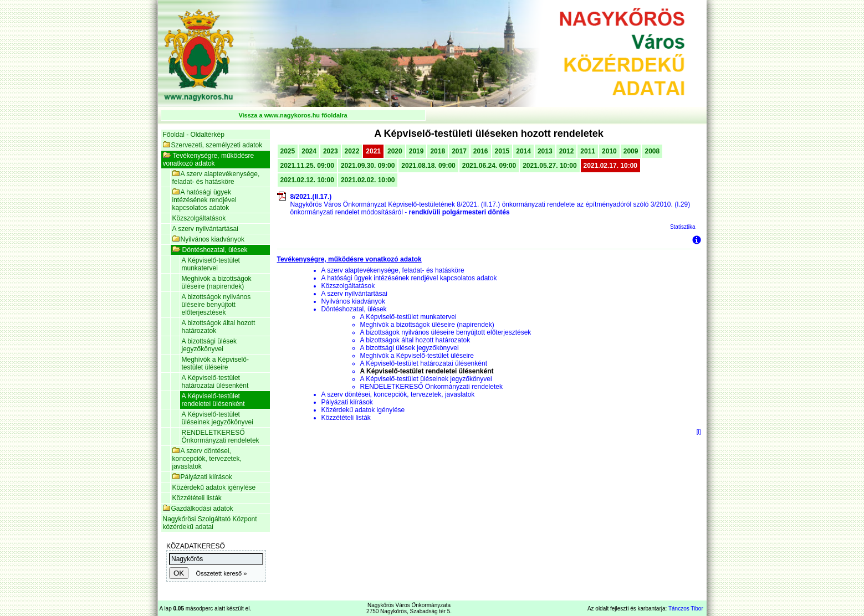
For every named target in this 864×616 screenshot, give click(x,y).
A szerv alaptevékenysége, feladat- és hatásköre (216, 178)
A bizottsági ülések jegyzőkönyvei (209, 345)
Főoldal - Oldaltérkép (194, 135)
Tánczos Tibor (686, 609)
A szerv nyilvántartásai (205, 229)
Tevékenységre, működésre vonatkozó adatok (209, 160)
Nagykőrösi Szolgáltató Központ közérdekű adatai (210, 523)
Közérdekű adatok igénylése (214, 487)
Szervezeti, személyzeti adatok (213, 145)
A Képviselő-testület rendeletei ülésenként (213, 400)
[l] (699, 432)
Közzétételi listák (197, 498)
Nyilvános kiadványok (208, 239)
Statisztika (683, 227)
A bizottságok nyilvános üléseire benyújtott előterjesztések (216, 305)
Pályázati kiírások (202, 477)
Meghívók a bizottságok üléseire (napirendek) (217, 283)
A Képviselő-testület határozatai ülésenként (215, 382)
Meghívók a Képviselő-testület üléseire (215, 363)
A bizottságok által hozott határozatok (219, 327)
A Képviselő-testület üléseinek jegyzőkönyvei (218, 418)
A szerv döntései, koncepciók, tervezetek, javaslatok (207, 459)
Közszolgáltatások (199, 218)
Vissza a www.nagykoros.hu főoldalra (293, 115)
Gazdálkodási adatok (198, 509)
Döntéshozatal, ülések (210, 250)
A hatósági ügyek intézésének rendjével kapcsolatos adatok (205, 200)
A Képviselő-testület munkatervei (211, 264)
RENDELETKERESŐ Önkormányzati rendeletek (221, 437)
